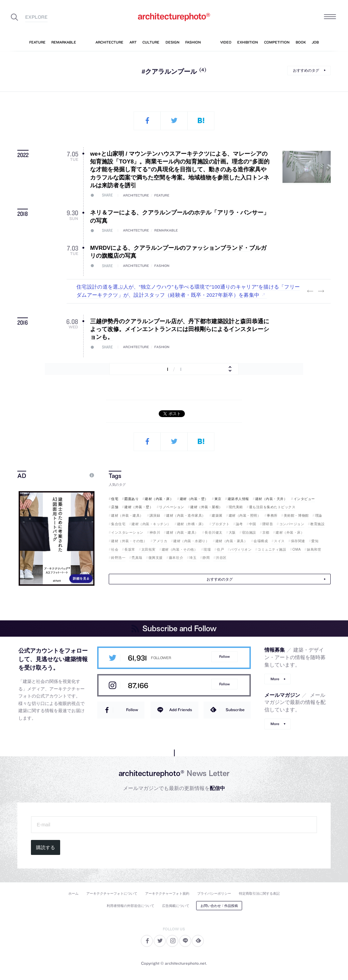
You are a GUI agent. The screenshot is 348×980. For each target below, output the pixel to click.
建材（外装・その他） (129, 541)
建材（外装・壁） (139, 507)
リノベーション (172, 507)
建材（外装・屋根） (206, 507)
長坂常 (130, 549)
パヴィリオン (241, 549)
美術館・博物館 (296, 515)
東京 (218, 499)
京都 (266, 532)
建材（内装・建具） (182, 532)
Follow (224, 657)
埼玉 (193, 558)
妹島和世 (314, 549)
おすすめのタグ (306, 70)
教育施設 (317, 524)
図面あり (132, 499)
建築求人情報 (238, 499)
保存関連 (298, 541)
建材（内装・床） (159, 499)
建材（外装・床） (290, 532)
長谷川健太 (214, 532)
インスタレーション (127, 532)
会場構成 (261, 541)
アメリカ (160, 541)
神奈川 (155, 532)
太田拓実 (149, 549)
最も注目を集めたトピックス (272, 507)
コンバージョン (292, 524)
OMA (297, 549)
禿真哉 (137, 558)
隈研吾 (268, 524)
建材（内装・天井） (271, 499)
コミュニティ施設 (272, 549)
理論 (319, 515)
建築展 (217, 515)
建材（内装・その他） (180, 549)
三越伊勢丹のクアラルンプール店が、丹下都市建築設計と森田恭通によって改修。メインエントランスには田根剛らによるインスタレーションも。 (180, 329)
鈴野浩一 (118, 558)
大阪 (232, 532)
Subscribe (235, 710)
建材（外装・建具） (127, 515)
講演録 (155, 515)
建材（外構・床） (191, 524)
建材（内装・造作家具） (186, 515)
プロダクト (221, 524)
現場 (207, 549)
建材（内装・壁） (194, 499)
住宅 (115, 499)
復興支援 (156, 558)
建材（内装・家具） (232, 541)
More (275, 679)
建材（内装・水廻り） (191, 541)
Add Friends (181, 710)
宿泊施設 (249, 532)
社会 (115, 549)
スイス (279, 541)
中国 (253, 524)
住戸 (220, 549)
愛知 (315, 541)
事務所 (272, 515)
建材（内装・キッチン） (151, 524)
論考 (239, 524)
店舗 (115, 507)
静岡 (206, 558)
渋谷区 (221, 558)
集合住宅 (118, 524)
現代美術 (236, 507)
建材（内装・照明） (245, 515)
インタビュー (304, 499)
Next (321, 291)
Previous (310, 291)
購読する (46, 847)
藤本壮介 (176, 558)
